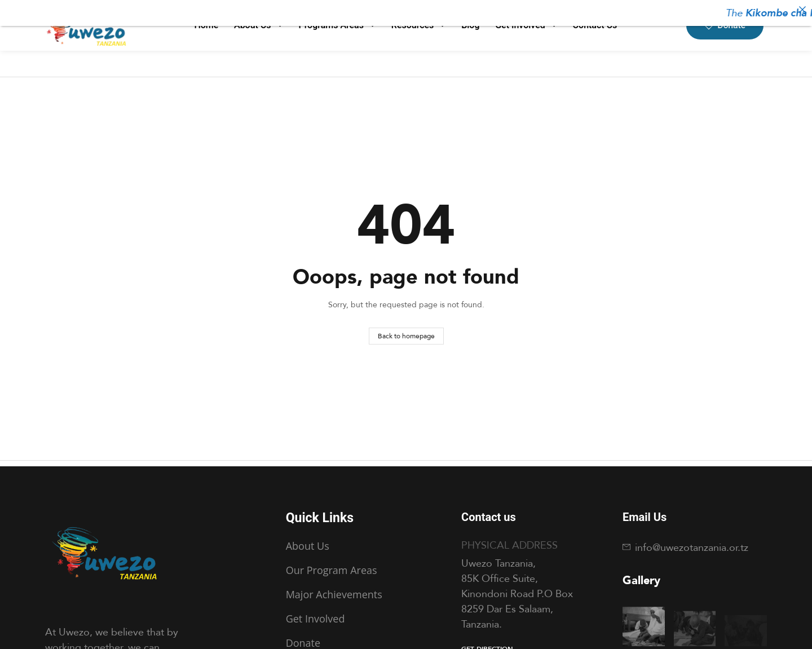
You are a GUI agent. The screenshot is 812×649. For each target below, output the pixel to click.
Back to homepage (406, 336)
